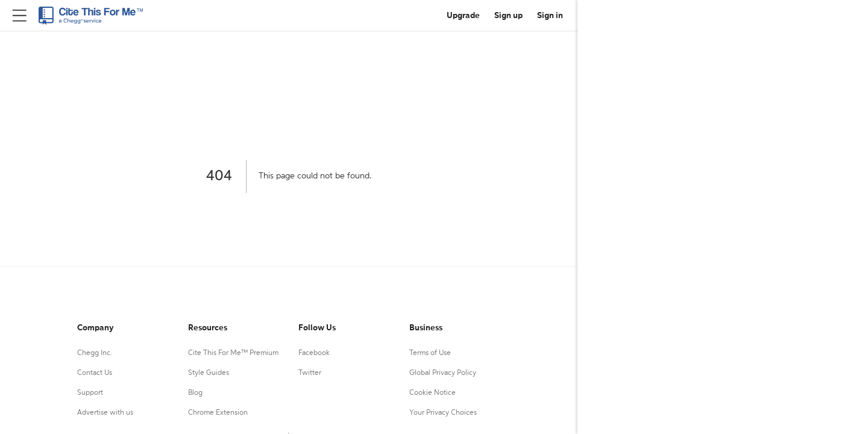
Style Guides (209, 373)
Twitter (310, 373)
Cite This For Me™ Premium (233, 353)
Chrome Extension (218, 413)
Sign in (550, 16)
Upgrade (463, 16)
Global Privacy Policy (443, 373)
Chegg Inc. (95, 353)
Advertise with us (105, 413)
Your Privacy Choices (443, 413)
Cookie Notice (432, 393)
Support (90, 393)
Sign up (508, 16)
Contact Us (95, 373)
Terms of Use (430, 353)
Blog (195, 393)
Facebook (314, 353)
